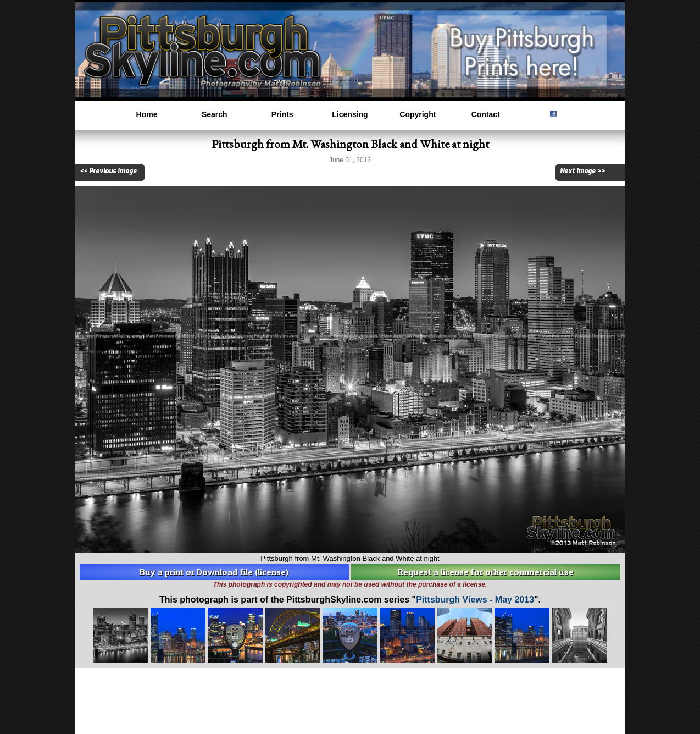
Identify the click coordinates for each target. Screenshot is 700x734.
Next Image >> (582, 171)
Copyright (418, 114)
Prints (282, 114)
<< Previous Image (108, 171)
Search (215, 114)
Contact (486, 114)
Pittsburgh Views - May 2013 (475, 600)
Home (147, 114)
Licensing (350, 114)
